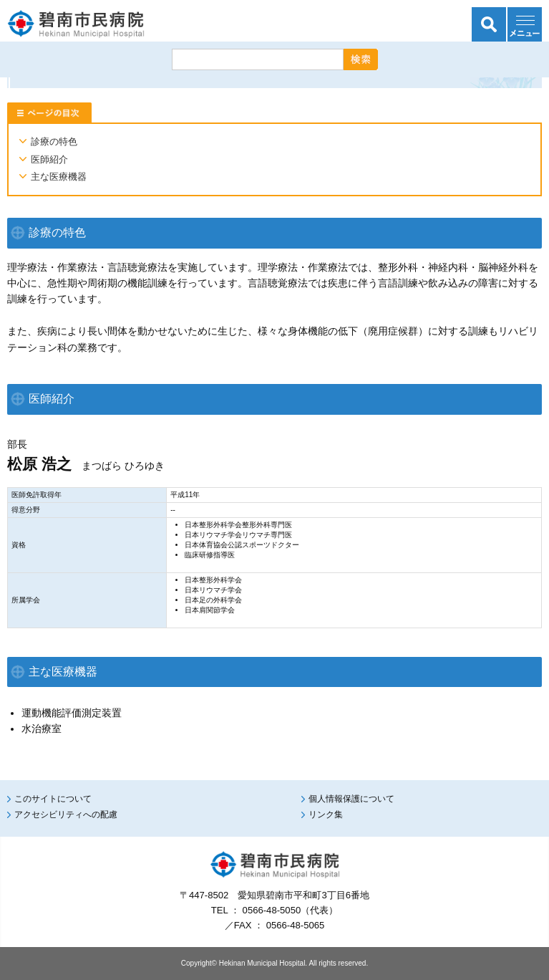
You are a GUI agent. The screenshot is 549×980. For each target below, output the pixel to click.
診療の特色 (54, 141)
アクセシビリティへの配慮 (66, 815)
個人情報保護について (351, 799)
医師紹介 (49, 159)
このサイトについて (53, 799)
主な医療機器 (59, 177)
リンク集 (326, 815)
